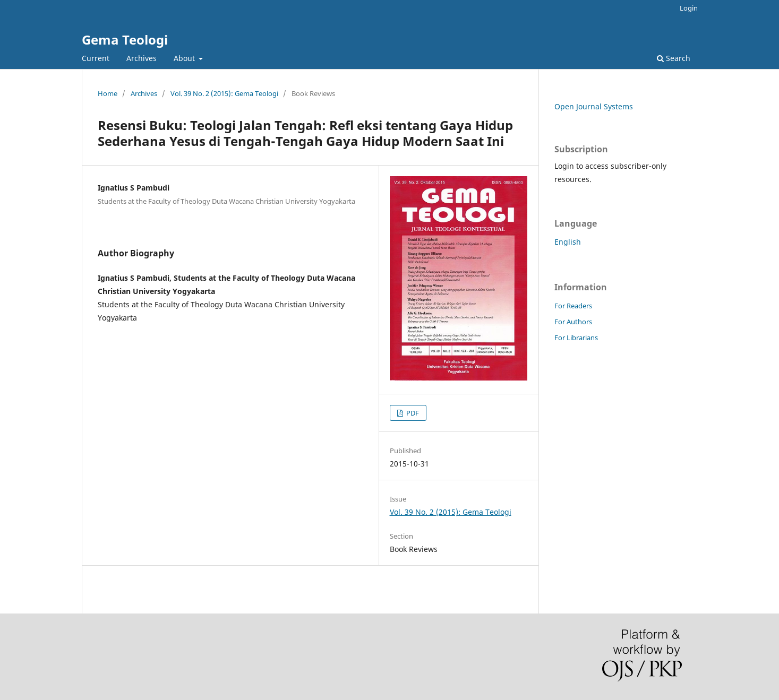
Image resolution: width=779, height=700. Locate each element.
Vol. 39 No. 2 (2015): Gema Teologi (224, 93)
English (568, 242)
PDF (412, 413)
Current (96, 58)
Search (674, 58)
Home (108, 93)
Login (689, 8)
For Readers (573, 306)
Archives (142, 58)
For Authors (573, 322)
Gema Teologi (125, 40)
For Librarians (576, 338)
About (185, 58)
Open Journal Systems (594, 106)
